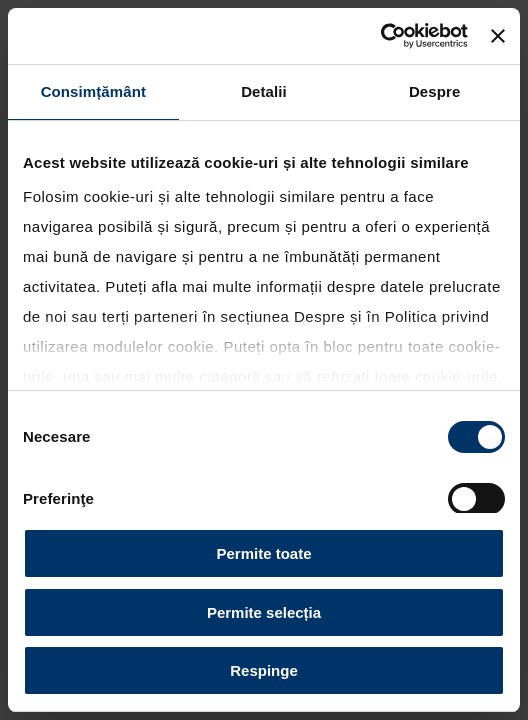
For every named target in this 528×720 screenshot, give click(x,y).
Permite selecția (264, 612)
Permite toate (263, 553)
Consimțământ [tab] (93, 91)
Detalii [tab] (264, 91)
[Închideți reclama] (498, 36)
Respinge (264, 670)
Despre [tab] (434, 91)
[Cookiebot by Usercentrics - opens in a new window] (380, 36)
